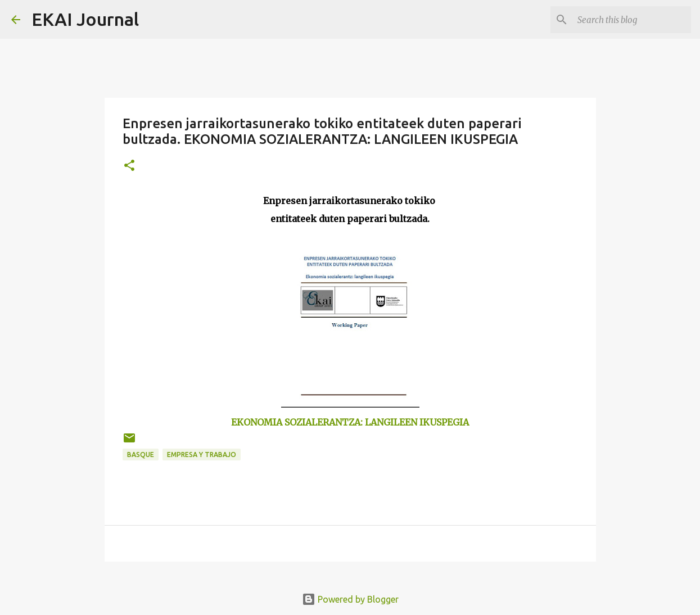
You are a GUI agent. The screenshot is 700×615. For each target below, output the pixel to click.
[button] (129, 166)
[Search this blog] (632, 20)
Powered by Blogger (350, 599)
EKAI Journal (85, 19)
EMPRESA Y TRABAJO (202, 455)
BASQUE (141, 455)
